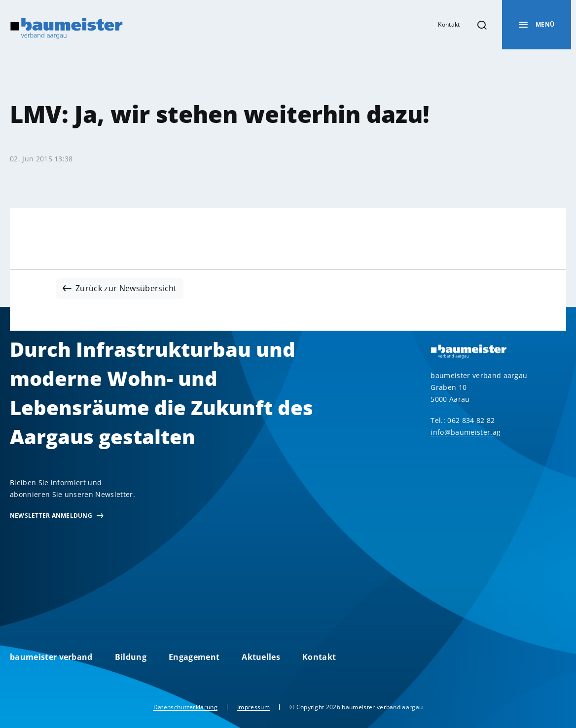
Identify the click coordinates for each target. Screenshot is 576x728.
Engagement (194, 657)
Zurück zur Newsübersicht (126, 288)
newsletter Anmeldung (51, 516)
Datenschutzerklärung (185, 707)
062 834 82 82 (471, 420)
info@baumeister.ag (466, 432)
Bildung (131, 657)
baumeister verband (51, 657)
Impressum (253, 707)
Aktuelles (261, 657)
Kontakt (449, 24)
